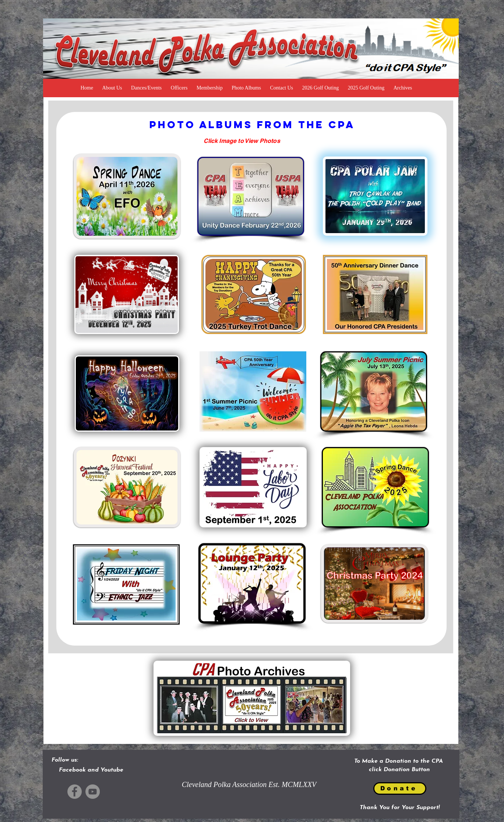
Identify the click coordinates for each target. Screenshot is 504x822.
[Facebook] (75, 792)
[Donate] (400, 788)
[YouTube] (93, 792)
